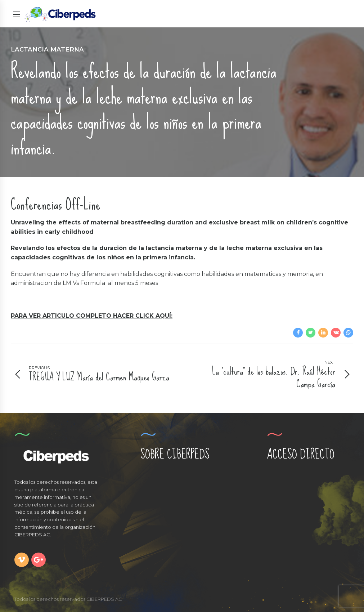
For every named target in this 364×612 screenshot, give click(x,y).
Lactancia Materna (47, 49)
